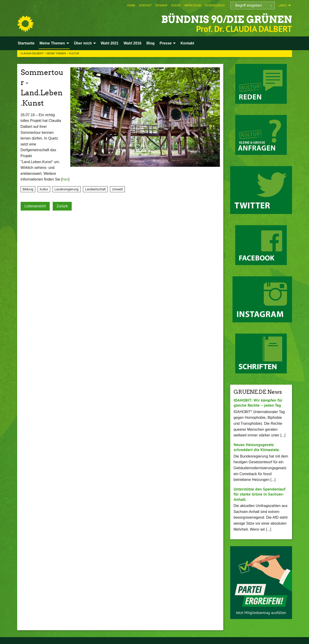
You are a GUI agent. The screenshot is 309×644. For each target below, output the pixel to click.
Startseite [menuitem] (26, 43)
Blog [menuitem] (150, 43)
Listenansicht (35, 206)
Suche (176, 5)
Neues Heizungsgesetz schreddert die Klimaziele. (257, 447)
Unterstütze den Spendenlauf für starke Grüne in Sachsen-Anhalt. (260, 494)
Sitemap (161, 5)
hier (65, 179)
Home (131, 5)
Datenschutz (215, 5)
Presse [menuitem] (166, 43)
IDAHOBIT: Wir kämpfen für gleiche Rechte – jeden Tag (258, 403)
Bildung (28, 189)
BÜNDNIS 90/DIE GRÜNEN (225, 19)
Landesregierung (67, 189)
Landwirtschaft (95, 189)
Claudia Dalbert (33, 53)
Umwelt (117, 189)
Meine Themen (57, 53)
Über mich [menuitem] (83, 43)
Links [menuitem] (283, 5)
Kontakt (145, 5)
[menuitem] (131, 5)
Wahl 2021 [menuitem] (110, 43)
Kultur (74, 53)
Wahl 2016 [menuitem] (132, 43)
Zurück (62, 206)
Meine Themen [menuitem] (52, 43)
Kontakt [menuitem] (187, 43)
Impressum (193, 5)
